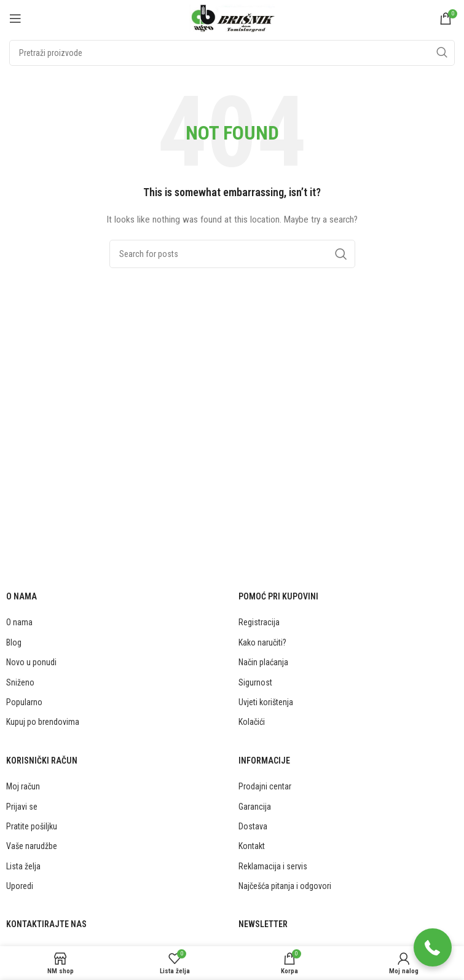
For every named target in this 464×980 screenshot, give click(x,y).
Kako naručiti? (262, 642)
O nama (19, 622)
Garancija (255, 807)
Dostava (253, 826)
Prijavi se (22, 807)
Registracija (259, 622)
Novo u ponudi (31, 662)
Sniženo (20, 682)
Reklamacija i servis (273, 866)
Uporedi (20, 886)
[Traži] (232, 53)
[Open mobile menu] (15, 18)
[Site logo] (232, 18)
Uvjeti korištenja (266, 702)
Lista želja (23, 866)
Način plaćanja (263, 662)
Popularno (24, 702)
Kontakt (252, 846)
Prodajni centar (265, 786)
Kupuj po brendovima (43, 722)
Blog (14, 642)
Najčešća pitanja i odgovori (285, 886)
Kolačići (252, 722)
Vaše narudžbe (32, 846)
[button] (433, 949)
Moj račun (23, 786)
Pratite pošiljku (32, 826)
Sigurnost (255, 682)
